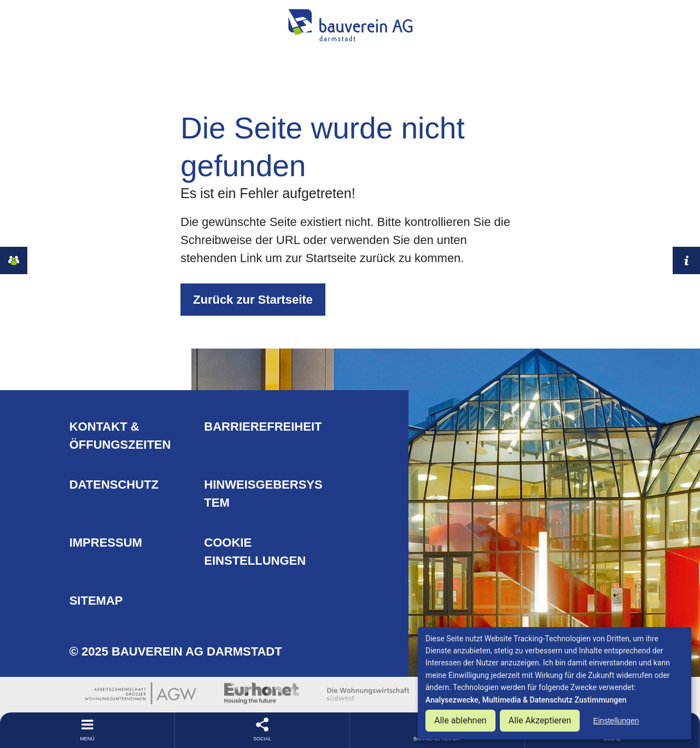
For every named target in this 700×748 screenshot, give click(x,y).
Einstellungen (616, 721)
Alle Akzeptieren (540, 720)
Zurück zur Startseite (253, 300)
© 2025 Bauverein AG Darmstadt (176, 651)
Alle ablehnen (460, 720)
